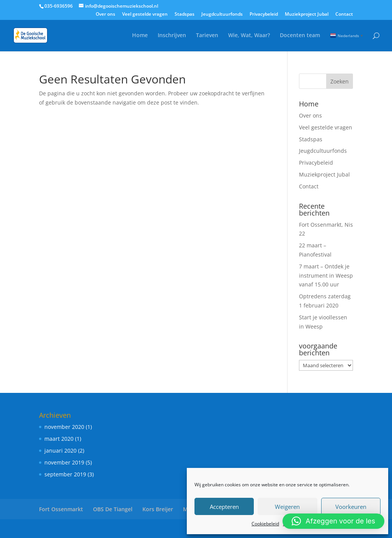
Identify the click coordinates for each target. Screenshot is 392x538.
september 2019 (65, 474)
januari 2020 (60, 451)
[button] (333, 521)
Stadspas (185, 15)
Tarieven (207, 36)
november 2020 (64, 427)
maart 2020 (59, 439)
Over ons (105, 15)
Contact (344, 15)
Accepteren (224, 507)
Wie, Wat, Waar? (249, 36)
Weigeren (287, 507)
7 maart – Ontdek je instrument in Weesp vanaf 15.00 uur (326, 276)
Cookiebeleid (265, 524)
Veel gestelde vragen (145, 15)
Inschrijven (172, 36)
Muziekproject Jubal (307, 15)
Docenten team (300, 36)
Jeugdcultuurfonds (222, 15)
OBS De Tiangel (113, 509)
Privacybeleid (264, 15)
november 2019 (64, 462)
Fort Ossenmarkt (61, 509)
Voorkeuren (351, 507)
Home (140, 36)
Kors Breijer (158, 509)
